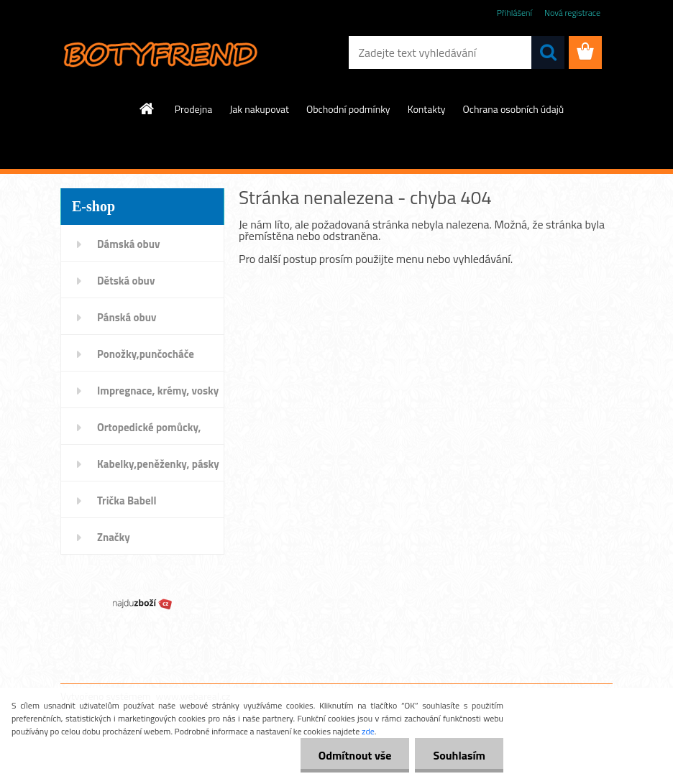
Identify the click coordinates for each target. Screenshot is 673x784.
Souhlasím (459, 755)
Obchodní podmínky (348, 109)
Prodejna (193, 109)
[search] (548, 52)
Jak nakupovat (259, 109)
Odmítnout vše (355, 755)
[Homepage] (147, 109)
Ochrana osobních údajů (514, 109)
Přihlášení (514, 13)
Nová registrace (572, 13)
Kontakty (427, 109)
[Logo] (159, 53)
